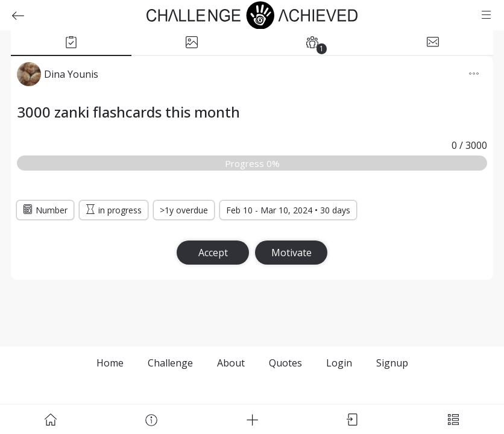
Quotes (285, 363)
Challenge (170, 363)
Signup (392, 363)
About (231, 363)
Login (339, 363)
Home (110, 363)
